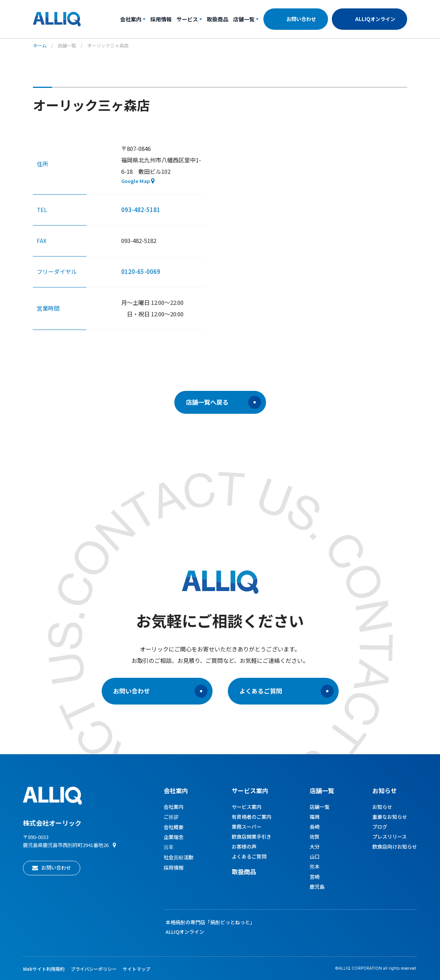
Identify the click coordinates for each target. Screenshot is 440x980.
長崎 (315, 827)
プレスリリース (390, 837)
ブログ (380, 827)
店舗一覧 (246, 19)
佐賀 (315, 837)
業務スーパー (247, 827)
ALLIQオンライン (375, 19)
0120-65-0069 (141, 271)
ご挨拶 (171, 817)
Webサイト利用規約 (44, 969)
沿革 (169, 847)
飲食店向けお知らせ (395, 846)
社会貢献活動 (179, 857)
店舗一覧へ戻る (223, 402)
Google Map (136, 181)
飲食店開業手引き (252, 837)
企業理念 (174, 837)
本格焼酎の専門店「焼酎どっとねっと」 (210, 922)
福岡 (315, 817)
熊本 (315, 866)
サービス (189, 19)
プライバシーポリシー (94, 969)
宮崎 (315, 877)
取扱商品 (218, 19)
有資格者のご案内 (252, 817)
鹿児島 (317, 887)
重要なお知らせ (390, 817)
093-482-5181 (141, 210)
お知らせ (385, 790)
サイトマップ (136, 969)
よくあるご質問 (287, 691)
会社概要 (174, 827)
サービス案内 (247, 807)
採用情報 (161, 19)
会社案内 (133, 19)
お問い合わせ (301, 19)
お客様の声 (244, 846)
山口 (315, 856)
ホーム (40, 45)
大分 (315, 846)
